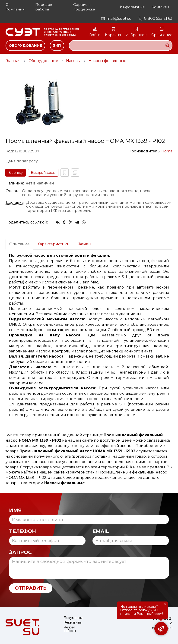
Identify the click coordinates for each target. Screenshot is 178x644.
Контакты (160, 7)
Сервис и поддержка (84, 7)
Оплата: (13, 191)
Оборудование (25, 45)
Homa (167, 151)
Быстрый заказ (43, 173)
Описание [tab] (19, 244)
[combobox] (121, 46)
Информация (132, 7)
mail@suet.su (119, 18)
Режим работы (70, 629)
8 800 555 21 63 (158, 18)
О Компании (15, 7)
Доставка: (15, 203)
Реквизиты (73, 623)
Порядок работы (44, 7)
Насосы (73, 61)
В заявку (16, 173)
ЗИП (57, 45)
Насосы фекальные (107, 61)
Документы (73, 618)
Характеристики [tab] (54, 244)
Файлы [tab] (84, 244)
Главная (13, 61)
